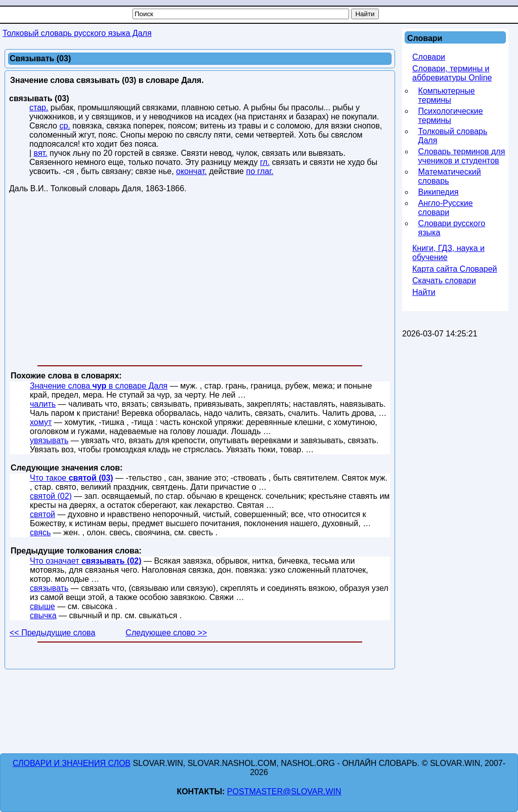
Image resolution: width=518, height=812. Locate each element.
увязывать (49, 440)
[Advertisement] (200, 281)
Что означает (86, 561)
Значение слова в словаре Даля (99, 386)
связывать (49, 588)
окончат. (191, 171)
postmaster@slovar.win (284, 792)
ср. (64, 126)
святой (42, 514)
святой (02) (51, 496)
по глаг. (260, 171)
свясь (40, 532)
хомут (41, 422)
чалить (43, 404)
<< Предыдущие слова (52, 633)
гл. (265, 162)
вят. (41, 153)
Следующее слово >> (166, 633)
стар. (39, 108)
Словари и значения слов (72, 763)
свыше (42, 606)
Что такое (72, 478)
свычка (43, 615)
